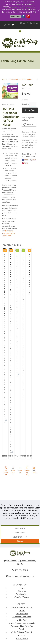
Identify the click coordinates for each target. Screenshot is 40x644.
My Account (6, 471)
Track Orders (13, 471)
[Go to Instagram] (28, 23)
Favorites (20, 470)
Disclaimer (22, 620)
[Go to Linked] (34, 23)
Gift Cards (34, 470)
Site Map (22, 591)
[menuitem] (33, 79)
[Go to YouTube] (24, 23)
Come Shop (15, 17)
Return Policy (22, 614)
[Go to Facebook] (21, 23)
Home (22, 588)
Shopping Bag (27, 471)
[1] (33, 104)
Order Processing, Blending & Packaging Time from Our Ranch (22, 626)
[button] (29, 124)
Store (4, 79)
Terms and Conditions (22, 617)
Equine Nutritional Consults (20, 79)
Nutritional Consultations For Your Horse (9, 233)
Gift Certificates (22, 597)
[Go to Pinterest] (31, 23)
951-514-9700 (5, 25)
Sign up (20, 541)
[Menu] (20, 31)
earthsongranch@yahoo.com (9, 25)
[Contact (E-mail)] (37, 23)
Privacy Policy (22, 638)
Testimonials (22, 594)
